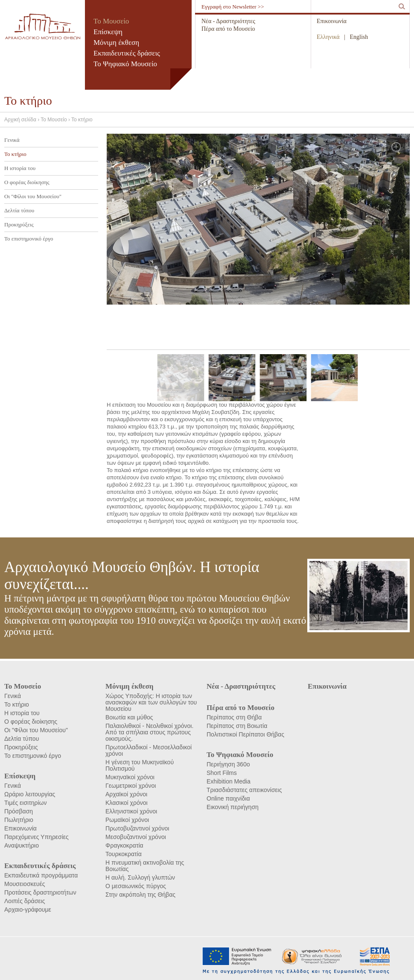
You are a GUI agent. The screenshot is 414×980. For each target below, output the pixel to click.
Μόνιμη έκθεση (116, 43)
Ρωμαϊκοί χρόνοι (127, 820)
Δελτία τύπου (19, 210)
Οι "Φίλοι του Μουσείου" (33, 196)
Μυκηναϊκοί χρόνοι (130, 777)
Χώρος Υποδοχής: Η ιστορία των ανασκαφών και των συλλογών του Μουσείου (151, 702)
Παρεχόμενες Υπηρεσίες (36, 837)
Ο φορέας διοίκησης (27, 182)
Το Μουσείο (111, 21)
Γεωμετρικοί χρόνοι (131, 786)
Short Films (222, 773)
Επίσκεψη (108, 32)
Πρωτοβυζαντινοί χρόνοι (137, 828)
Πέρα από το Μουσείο (228, 29)
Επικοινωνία (332, 21)
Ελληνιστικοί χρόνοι (131, 811)
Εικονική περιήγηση (233, 807)
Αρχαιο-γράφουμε (28, 910)
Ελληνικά (328, 37)
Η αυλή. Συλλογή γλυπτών (140, 877)
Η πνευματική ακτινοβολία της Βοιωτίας (145, 866)
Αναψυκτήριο (22, 845)
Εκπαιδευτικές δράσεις (127, 53)
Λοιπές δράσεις (25, 901)
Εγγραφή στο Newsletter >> (233, 7)
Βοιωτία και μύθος (129, 717)
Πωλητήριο (19, 820)
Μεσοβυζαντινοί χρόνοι (136, 837)
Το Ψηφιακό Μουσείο (125, 64)
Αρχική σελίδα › (22, 120)
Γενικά (12, 140)
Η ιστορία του (20, 168)
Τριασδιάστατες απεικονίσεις (244, 790)
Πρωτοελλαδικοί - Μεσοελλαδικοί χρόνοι (149, 750)
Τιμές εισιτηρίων (26, 803)
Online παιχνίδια (228, 798)
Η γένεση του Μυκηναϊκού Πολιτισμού (140, 765)
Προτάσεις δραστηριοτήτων (40, 892)
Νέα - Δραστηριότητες (228, 21)
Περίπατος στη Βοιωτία (237, 726)
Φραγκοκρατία (124, 845)
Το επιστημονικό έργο (29, 239)
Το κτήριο (82, 120)
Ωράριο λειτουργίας (30, 794)
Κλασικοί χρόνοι (127, 803)
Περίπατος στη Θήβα (234, 717)
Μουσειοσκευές (25, 884)
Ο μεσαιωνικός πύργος (136, 886)
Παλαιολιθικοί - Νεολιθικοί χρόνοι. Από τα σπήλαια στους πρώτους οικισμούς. (149, 732)
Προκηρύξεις (19, 224)
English (359, 37)
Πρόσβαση (19, 811)
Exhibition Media (229, 781)
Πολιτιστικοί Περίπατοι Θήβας (245, 734)
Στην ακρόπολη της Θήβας (140, 895)
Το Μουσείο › (56, 120)
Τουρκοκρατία (124, 854)
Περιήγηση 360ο (228, 764)
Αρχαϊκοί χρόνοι (126, 794)
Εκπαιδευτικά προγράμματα (41, 875)
